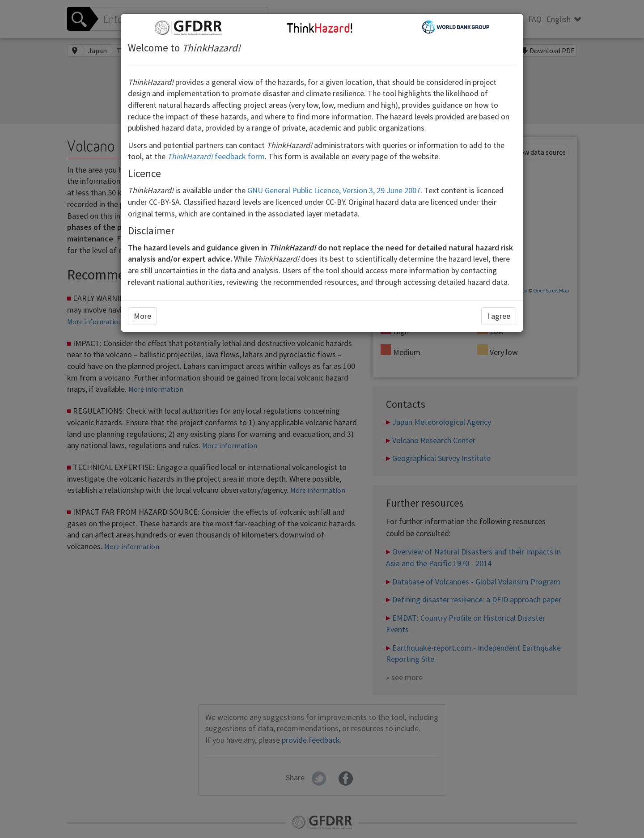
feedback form (216, 156)
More (142, 316)
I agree (499, 316)
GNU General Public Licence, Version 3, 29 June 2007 (334, 190)
